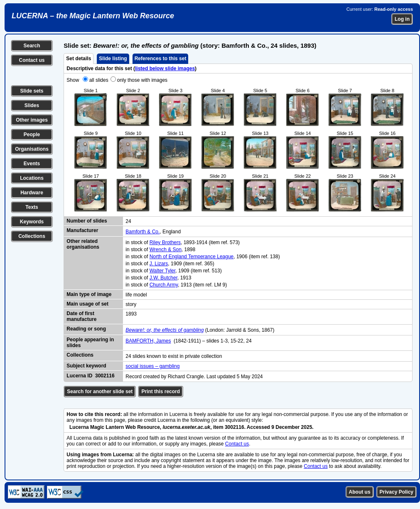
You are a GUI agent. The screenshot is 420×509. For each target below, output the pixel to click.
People (32, 135)
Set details (79, 59)
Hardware (32, 193)
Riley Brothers (165, 242)
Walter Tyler (163, 271)
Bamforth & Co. (142, 232)
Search (32, 46)
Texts (32, 207)
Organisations (32, 149)
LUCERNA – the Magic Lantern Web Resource (93, 16)
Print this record (161, 392)
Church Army (164, 285)
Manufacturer (82, 230)
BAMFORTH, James (148, 341)
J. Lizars (159, 264)
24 (128, 221)
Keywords (32, 222)
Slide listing (113, 59)
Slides (32, 105)
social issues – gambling (152, 366)
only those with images (142, 80)
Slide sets (32, 91)
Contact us (32, 60)
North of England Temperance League (192, 257)
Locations (32, 178)
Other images (32, 120)
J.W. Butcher (163, 278)
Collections (32, 236)
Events (32, 164)
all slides (99, 80)
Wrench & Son (166, 250)
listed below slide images (165, 69)
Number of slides (87, 221)
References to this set (161, 59)
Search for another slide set (100, 392)
